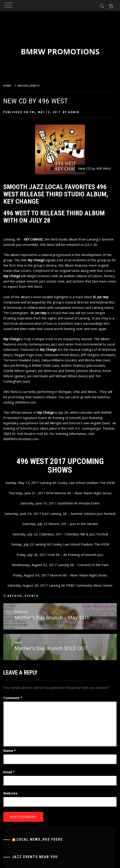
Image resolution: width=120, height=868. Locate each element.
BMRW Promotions (60, 51)
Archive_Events (23, 596)
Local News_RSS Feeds (40, 839)
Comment (13, 698)
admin (74, 112)
